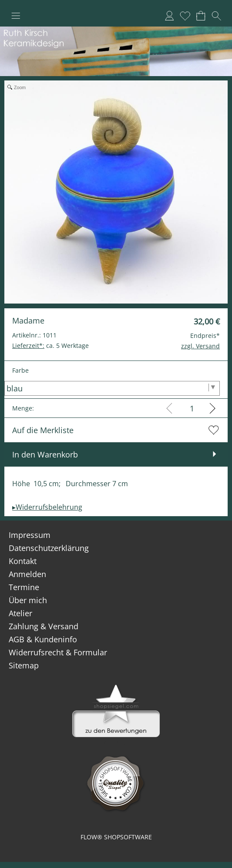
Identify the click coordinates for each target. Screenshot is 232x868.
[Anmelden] (169, 16)
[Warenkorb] (201, 16)
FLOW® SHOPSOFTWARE (116, 837)
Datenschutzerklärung (49, 548)
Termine (24, 587)
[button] (16, 16)
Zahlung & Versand (44, 626)
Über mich (28, 600)
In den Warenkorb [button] (45, 454)
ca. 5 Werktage (50, 346)
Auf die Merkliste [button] (43, 430)
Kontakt (23, 561)
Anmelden (27, 574)
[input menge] (192, 408)
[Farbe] (112, 388)
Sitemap (24, 665)
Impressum (30, 535)
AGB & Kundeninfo (43, 639)
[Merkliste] (185, 16)
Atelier (20, 613)
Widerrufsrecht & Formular (58, 652)
